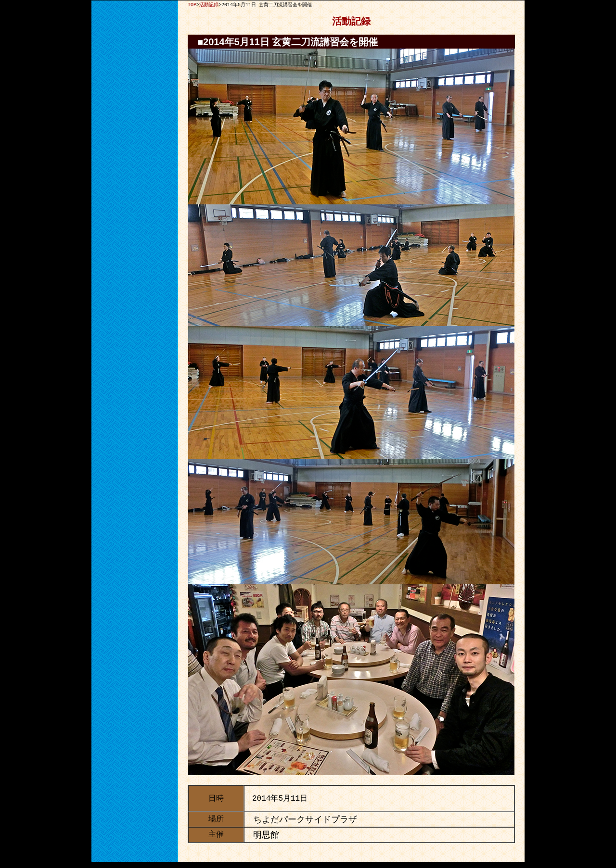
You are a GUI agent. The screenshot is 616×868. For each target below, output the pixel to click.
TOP (192, 5)
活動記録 (209, 5)
